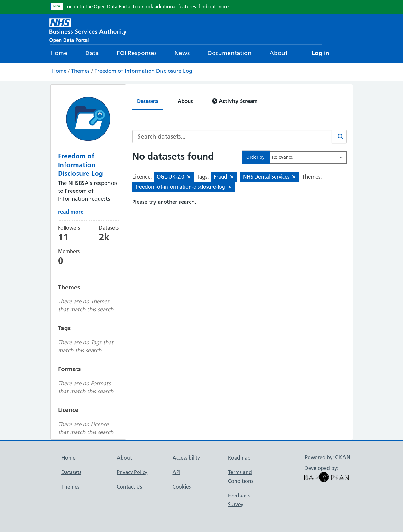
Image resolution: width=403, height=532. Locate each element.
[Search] (339, 137)
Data (92, 53)
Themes (80, 71)
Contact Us (129, 487)
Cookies (182, 487)
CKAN (343, 457)
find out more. (214, 6)
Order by (255, 157)
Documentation (230, 53)
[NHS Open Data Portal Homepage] (88, 30)
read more (71, 212)
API (176, 472)
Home (59, 53)
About (278, 53)
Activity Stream (235, 101)
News (182, 53)
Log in (321, 53)
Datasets (148, 101)
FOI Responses (137, 53)
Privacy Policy (132, 472)
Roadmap (239, 458)
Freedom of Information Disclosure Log (143, 71)
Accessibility (186, 458)
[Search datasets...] (232, 137)
